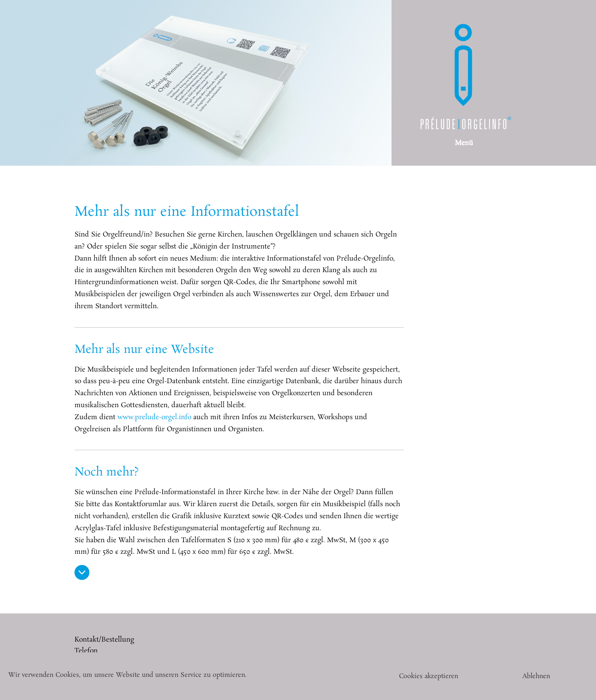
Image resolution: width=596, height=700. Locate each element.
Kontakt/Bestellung (104, 640)
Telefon (86, 651)
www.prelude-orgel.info (154, 417)
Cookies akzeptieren (429, 676)
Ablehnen (536, 676)
